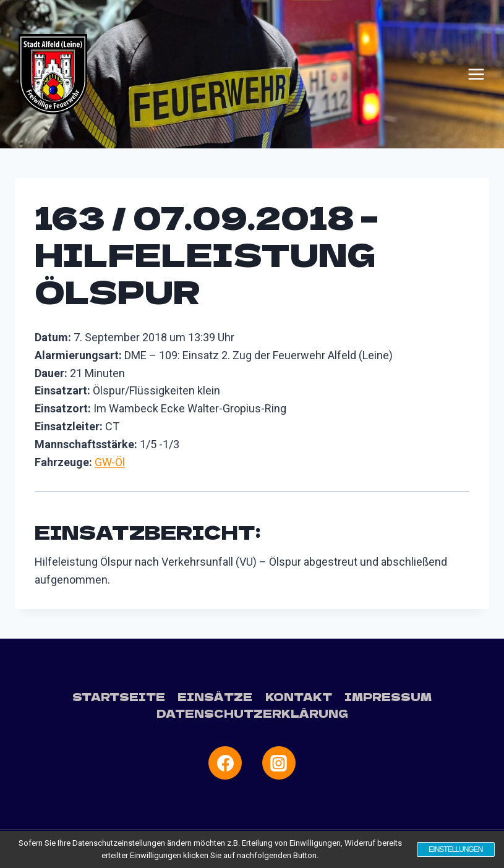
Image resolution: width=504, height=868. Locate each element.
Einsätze (215, 696)
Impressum (388, 696)
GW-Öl (110, 462)
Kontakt (299, 696)
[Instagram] (279, 763)
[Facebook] (225, 763)
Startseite (119, 696)
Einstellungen (455, 849)
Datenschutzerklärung (252, 713)
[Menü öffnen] (476, 74)
